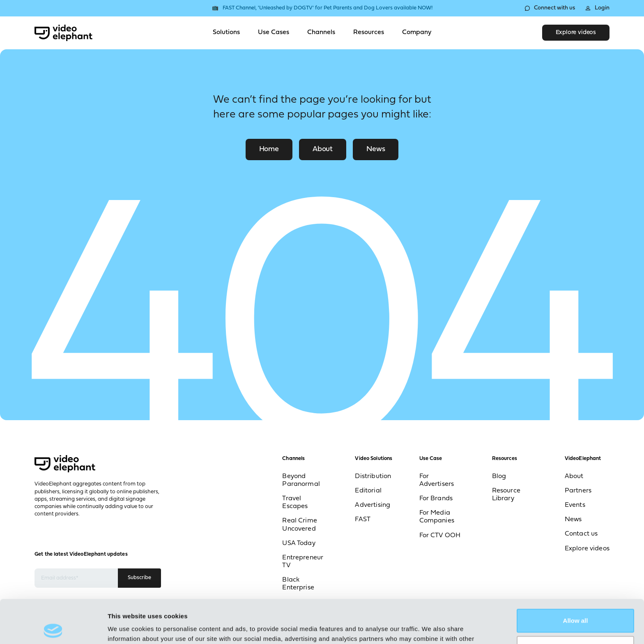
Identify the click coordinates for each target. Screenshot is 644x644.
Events (575, 505)
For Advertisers (437, 480)
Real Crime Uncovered (300, 525)
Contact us (581, 534)
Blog (499, 476)
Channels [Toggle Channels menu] (321, 32)
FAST (363, 520)
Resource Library (506, 495)
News (376, 149)
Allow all (576, 577)
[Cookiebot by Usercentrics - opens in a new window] (53, 628)
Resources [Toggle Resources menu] (369, 32)
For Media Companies (437, 517)
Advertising (373, 505)
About (323, 149)
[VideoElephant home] (63, 33)
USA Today (299, 543)
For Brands (436, 499)
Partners (578, 491)
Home (269, 149)
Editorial (368, 491)
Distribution (373, 476)
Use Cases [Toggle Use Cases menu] (274, 32)
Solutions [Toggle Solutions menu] (226, 32)
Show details (127, 628)
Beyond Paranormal (301, 480)
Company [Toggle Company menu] (417, 32)
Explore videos (576, 33)
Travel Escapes (295, 503)
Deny (576, 604)
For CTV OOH (440, 536)
